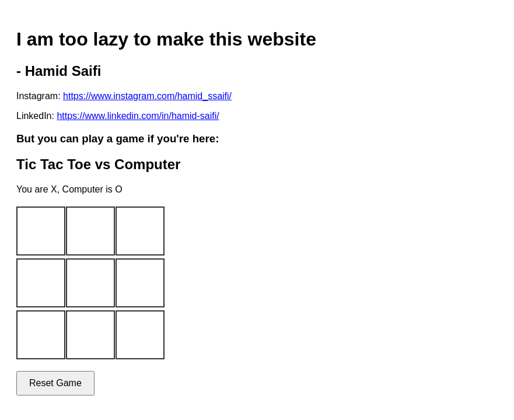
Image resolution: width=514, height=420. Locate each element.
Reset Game (55, 383)
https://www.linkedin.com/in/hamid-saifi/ (138, 116)
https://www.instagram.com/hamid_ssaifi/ (147, 96)
